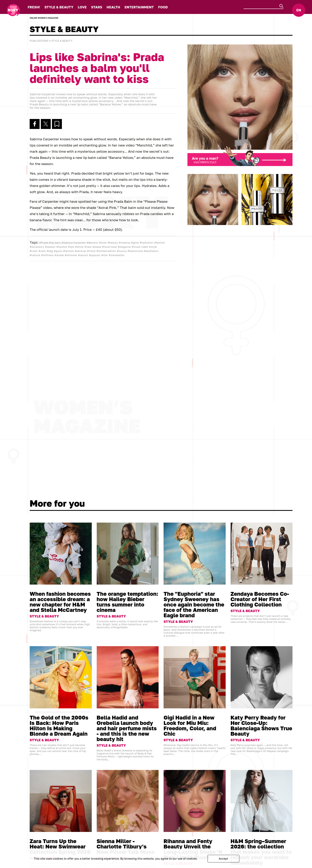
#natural (35, 255)
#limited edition (106, 251)
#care (42, 251)
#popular (95, 255)
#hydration (146, 243)
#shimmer (71, 255)
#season (50, 247)
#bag (50, 251)
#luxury (122, 251)
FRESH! (34, 7)
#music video (140, 247)
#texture (68, 251)
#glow (135, 243)
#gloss (58, 251)
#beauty (113, 243)
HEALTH (113, 7)
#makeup (124, 243)
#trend (91, 251)
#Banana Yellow (97, 243)
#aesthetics (151, 251)
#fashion (160, 243)
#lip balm (55, 243)
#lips (71, 247)
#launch (83, 255)
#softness (47, 255)
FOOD (163, 7)
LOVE (82, 7)
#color (34, 251)
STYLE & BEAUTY (59, 7)
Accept (223, 859)
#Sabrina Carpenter (74, 243)
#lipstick (62, 247)
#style (153, 247)
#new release (93, 247)
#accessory (37, 247)
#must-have (110, 247)
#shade (59, 255)
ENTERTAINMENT (139, 7)
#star (105, 255)
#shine (79, 247)
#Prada (44, 243)
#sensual (81, 251)
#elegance (124, 247)
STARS (97, 7)
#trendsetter (117, 255)
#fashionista (135, 251)
